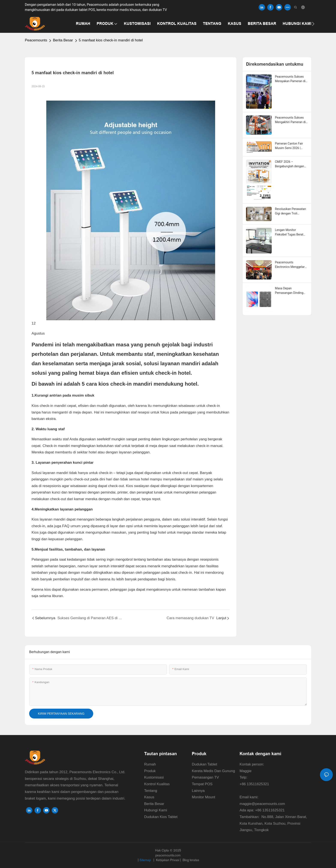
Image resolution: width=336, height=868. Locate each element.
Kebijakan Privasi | (168, 860)
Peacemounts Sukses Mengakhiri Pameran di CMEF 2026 (290, 120)
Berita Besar (63, 40)
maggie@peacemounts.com (262, 804)
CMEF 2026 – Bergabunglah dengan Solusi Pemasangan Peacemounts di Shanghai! (289, 164)
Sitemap (146, 860)
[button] (313, 24)
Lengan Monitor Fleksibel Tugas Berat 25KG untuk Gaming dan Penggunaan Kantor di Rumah (291, 232)
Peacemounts (36, 40)
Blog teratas (190, 860)
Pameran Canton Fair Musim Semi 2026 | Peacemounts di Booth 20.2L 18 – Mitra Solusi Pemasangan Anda (290, 146)
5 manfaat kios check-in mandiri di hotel (111, 40)
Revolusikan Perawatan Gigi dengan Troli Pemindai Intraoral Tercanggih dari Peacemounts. (290, 211)
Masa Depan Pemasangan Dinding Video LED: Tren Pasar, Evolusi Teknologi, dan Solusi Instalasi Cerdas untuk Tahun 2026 (290, 291)
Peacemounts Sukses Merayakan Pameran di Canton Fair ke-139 (290, 79)
